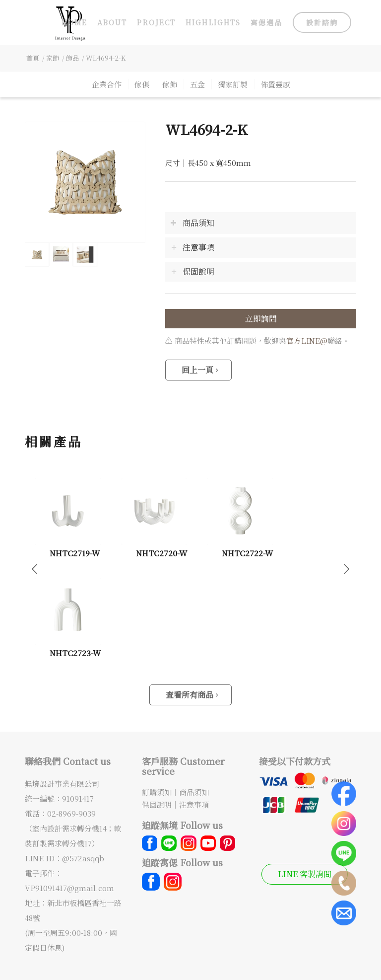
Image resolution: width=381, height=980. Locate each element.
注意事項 (194, 804)
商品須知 (194, 792)
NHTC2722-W (247, 553)
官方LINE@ (307, 340)
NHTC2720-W (161, 553)
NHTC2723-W (75, 653)
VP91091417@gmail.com (69, 888)
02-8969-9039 (71, 813)
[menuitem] (74, 22)
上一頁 (35, 568)
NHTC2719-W (75, 553)
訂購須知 (157, 792)
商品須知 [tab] (192, 223)
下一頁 (346, 568)
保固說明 (157, 804)
